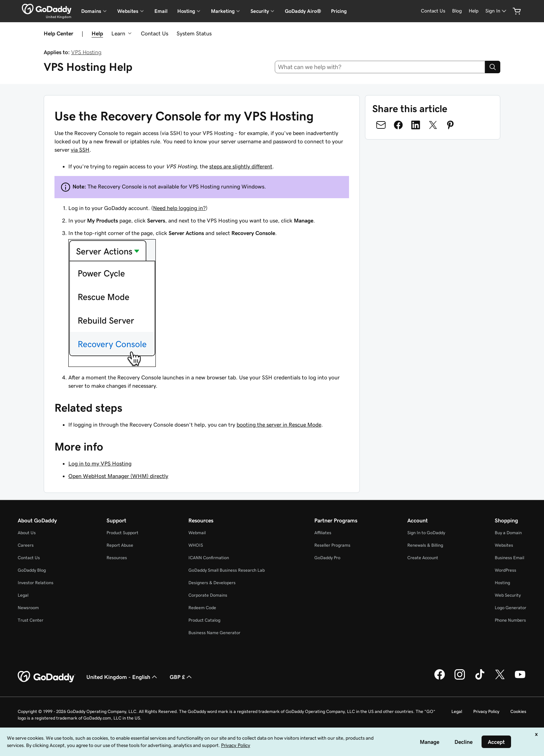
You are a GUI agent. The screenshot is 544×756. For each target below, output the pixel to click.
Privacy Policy (486, 711)
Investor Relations (36, 583)
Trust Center (31, 620)
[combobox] (380, 67)
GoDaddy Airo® (303, 11)
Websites (504, 545)
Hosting (502, 583)
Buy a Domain (508, 533)
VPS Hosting (86, 52)
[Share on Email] (381, 125)
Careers (26, 545)
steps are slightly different (241, 166)
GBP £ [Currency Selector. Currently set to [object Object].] (181, 677)
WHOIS (196, 545)
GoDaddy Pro (327, 558)
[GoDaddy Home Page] (46, 677)
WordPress (505, 570)
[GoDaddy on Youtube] (520, 679)
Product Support (122, 533)
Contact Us (155, 33)
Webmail (197, 533)
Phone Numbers (510, 620)
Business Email (509, 558)
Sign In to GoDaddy (426, 533)
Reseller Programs (332, 545)
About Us (27, 533)
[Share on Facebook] (398, 125)
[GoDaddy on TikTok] (480, 679)
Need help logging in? (179, 208)
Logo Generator (511, 608)
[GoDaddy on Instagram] (460, 679)
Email (161, 11)
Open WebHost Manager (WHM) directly (118, 476)
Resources (117, 558)
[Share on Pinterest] (450, 125)
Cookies (518, 711)
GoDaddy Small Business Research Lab (227, 570)
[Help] (474, 11)
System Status (194, 33)
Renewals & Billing (425, 545)
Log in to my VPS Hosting (100, 463)
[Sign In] (496, 11)
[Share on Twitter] (433, 125)
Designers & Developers (212, 583)
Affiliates (323, 533)
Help (97, 33)
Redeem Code (202, 608)
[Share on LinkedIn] (416, 125)
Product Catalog (204, 620)
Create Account (423, 558)
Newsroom (28, 608)
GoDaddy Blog (32, 570)
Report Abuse (120, 545)
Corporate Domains (208, 595)
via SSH (80, 150)
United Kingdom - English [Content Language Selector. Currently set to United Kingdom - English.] (122, 677)
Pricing (339, 11)
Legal (23, 595)
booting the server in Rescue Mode (279, 425)
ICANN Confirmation (209, 558)
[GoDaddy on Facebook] (440, 679)
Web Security (508, 595)
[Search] (493, 67)
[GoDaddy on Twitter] (500, 679)
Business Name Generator (214, 633)
